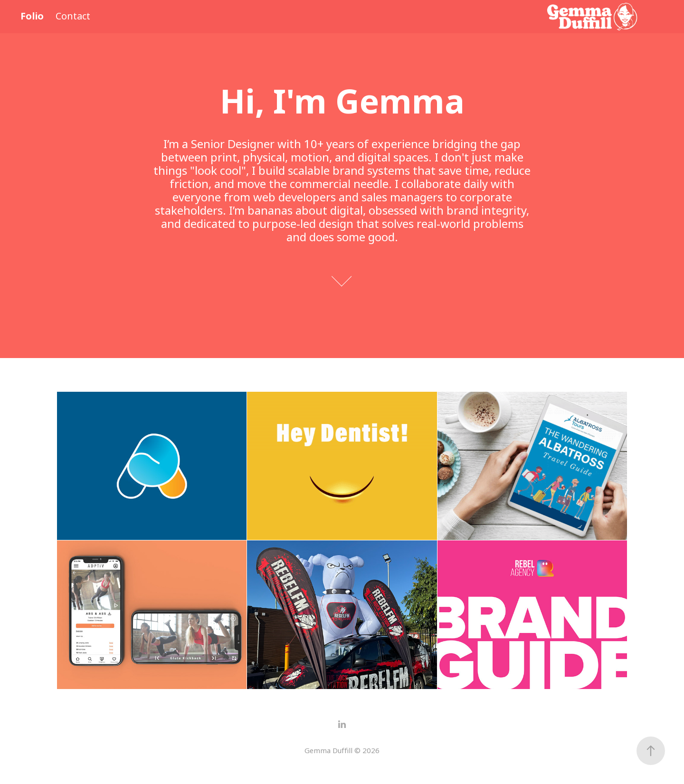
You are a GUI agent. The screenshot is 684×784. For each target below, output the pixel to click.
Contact (73, 16)
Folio (32, 16)
